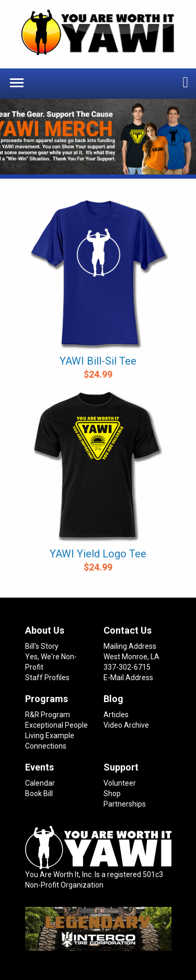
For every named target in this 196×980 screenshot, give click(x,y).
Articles (116, 715)
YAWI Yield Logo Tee (98, 554)
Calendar (40, 783)
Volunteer (120, 783)
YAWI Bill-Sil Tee (98, 361)
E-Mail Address (128, 678)
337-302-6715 (127, 667)
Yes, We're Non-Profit (51, 662)
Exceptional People (56, 725)
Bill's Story (42, 646)
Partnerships (125, 804)
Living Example (50, 736)
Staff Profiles (47, 678)
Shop (112, 794)
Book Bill (39, 794)
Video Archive (126, 725)
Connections (46, 746)
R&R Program (48, 715)
